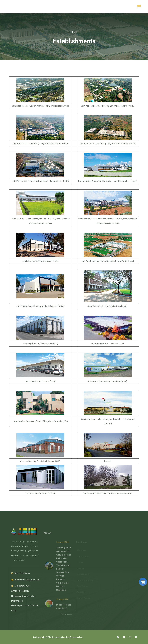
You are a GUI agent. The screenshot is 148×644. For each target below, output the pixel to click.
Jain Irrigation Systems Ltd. (69, 637)
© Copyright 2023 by (44, 637)
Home (74, 32)
